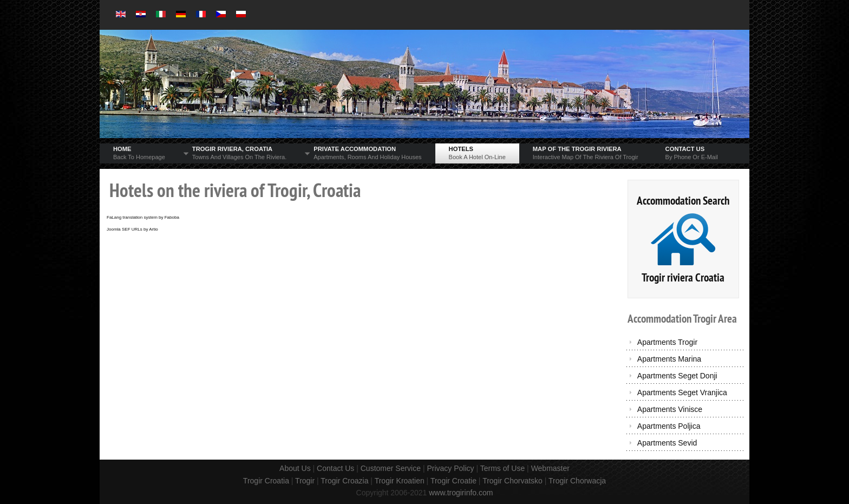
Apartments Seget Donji (677, 376)
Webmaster (550, 468)
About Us (295, 468)
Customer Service (391, 468)
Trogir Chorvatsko (512, 481)
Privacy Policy (450, 468)
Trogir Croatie (453, 481)
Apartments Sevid (667, 443)
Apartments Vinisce (670, 409)
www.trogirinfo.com (461, 493)
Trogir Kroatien (400, 481)
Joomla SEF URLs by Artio (132, 229)
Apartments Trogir (667, 342)
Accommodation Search (683, 201)
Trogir (305, 481)
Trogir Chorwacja (577, 481)
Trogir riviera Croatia (683, 277)
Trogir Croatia (266, 481)
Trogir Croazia (344, 481)
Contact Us (335, 468)
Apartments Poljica (669, 426)
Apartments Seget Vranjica (682, 392)
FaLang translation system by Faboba (143, 217)
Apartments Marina (669, 359)
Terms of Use (502, 468)
